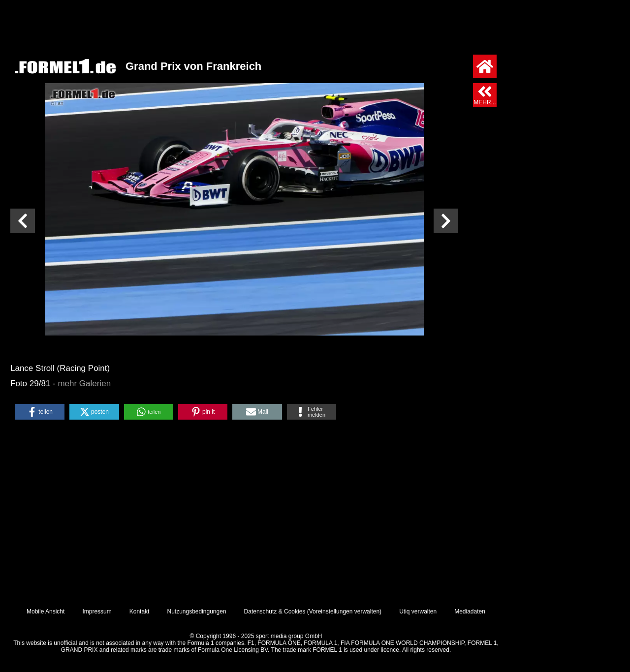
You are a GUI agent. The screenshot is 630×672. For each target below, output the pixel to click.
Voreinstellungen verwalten (344, 611)
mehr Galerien (84, 383)
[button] (40, 412)
